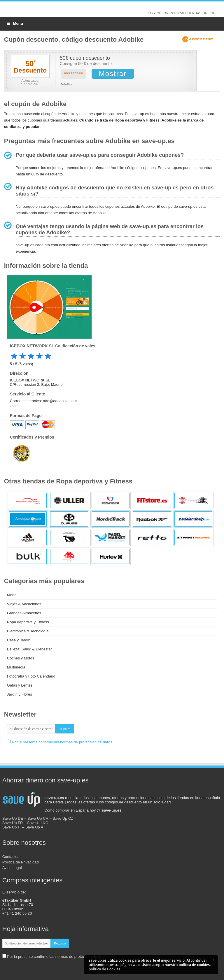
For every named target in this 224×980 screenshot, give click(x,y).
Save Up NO (38, 823)
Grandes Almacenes (24, 613)
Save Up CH (38, 818)
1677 (152, 13)
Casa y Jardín (19, 640)
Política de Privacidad (21, 862)
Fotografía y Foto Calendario (31, 676)
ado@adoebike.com (60, 401)
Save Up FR (13, 823)
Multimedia (16, 667)
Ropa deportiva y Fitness (28, 622)
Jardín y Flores (20, 694)
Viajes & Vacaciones (24, 604)
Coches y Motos (21, 658)
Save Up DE (13, 818)
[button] (213, 960)
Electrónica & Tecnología (28, 631)
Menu (14, 23)
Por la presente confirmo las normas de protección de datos (62, 742)
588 (183, 13)
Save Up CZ (63, 818)
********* (74, 74)
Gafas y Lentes (20, 685)
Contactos (11, 857)
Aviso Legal (12, 868)
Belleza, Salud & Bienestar (29, 649)
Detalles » (68, 84)
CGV (14, 406)
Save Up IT (12, 827)
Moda (12, 595)
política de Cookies (104, 969)
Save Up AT (35, 827)
